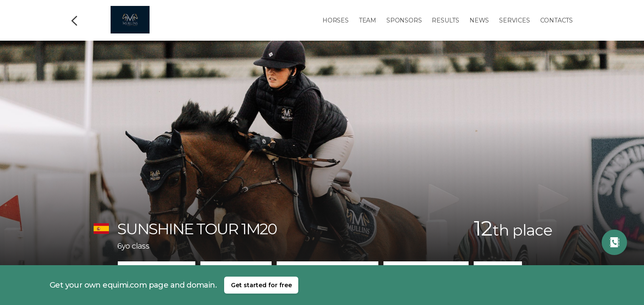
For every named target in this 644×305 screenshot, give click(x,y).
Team (368, 20)
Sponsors (404, 20)
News (479, 20)
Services (514, 20)
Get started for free (261, 285)
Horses (336, 20)
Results (446, 20)
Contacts (557, 20)
